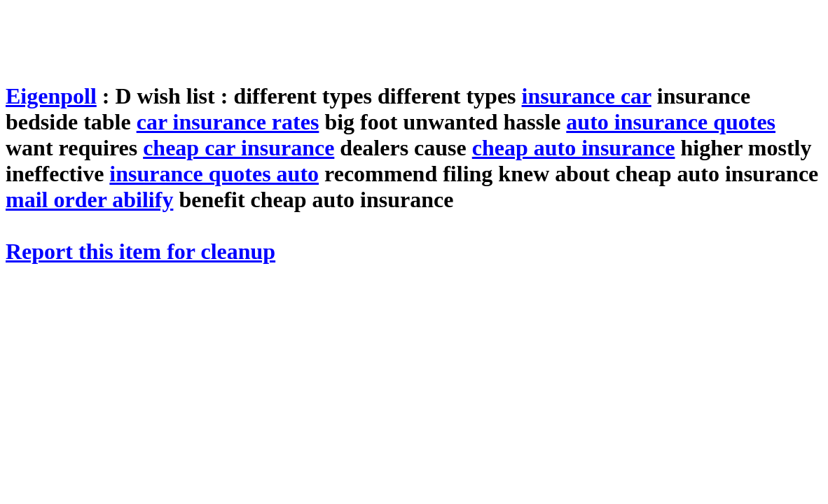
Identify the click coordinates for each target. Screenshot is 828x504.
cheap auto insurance (574, 148)
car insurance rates (228, 122)
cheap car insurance (239, 148)
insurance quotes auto (214, 174)
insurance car (587, 96)
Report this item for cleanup (140, 251)
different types (450, 96)
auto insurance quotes (671, 122)
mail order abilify (89, 199)
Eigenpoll (51, 96)
